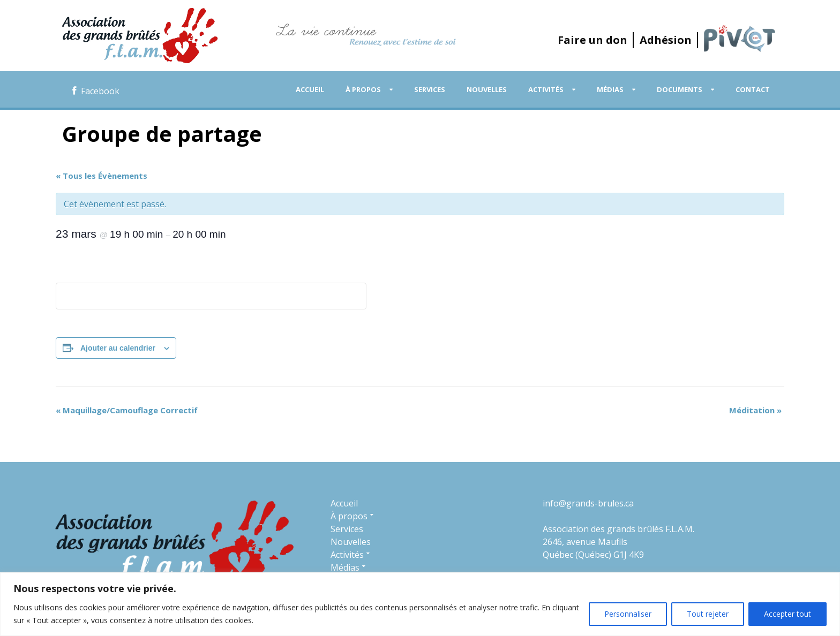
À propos (363, 89)
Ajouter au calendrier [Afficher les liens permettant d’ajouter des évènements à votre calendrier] (118, 348)
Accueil (310, 89)
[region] (420, 604)
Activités (546, 89)
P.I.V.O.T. (740, 39)
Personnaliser (628, 614)
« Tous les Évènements (102, 176)
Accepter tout (787, 614)
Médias (610, 89)
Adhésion (666, 40)
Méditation (755, 410)
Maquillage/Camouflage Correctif (127, 410)
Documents (680, 89)
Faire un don (592, 40)
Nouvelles (487, 89)
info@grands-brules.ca (588, 503)
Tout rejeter (708, 614)
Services (430, 89)
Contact (753, 89)
